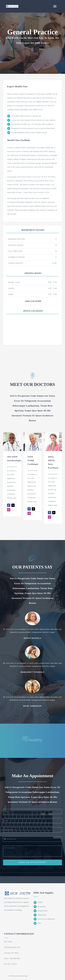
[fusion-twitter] (13, 505)
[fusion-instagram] (9, 510)
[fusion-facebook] (9, 505)
